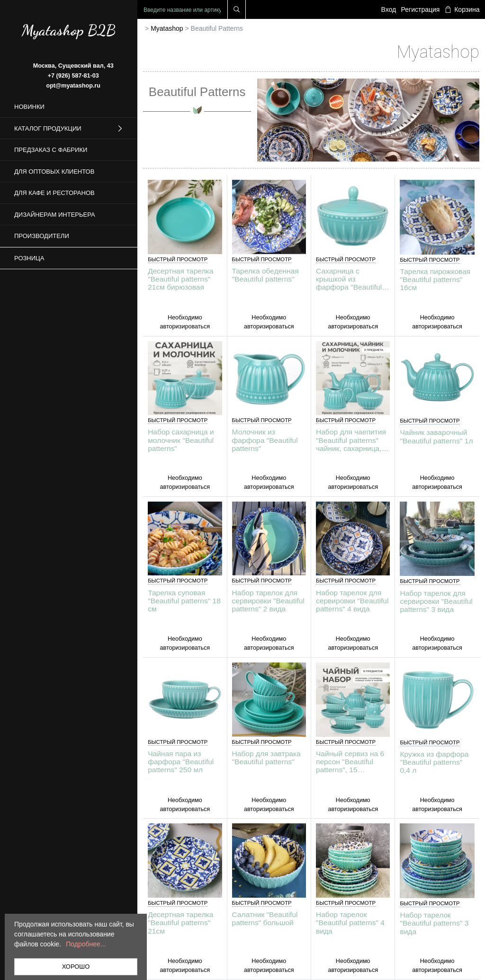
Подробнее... (86, 944)
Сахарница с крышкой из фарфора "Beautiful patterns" (349, 279)
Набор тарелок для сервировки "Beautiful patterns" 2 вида (268, 601)
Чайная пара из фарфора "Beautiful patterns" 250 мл (181, 762)
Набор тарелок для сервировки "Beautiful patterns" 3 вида (436, 601)
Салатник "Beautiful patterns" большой (265, 918)
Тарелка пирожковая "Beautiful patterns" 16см (435, 279)
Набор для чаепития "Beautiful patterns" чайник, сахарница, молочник (351, 440)
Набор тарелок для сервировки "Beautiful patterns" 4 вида (352, 601)
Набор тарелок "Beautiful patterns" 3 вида (434, 923)
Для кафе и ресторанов (54, 193)
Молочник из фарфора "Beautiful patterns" (265, 440)
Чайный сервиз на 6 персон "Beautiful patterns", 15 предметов (350, 762)
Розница (29, 258)
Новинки (29, 107)
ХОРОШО (76, 967)
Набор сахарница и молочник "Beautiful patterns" (181, 440)
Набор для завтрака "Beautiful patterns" (266, 758)
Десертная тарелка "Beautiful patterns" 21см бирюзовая (180, 279)
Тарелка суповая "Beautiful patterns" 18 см (184, 601)
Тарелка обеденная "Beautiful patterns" (265, 275)
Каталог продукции (69, 129)
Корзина (462, 9)
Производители (42, 236)
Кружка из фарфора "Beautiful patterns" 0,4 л (434, 762)
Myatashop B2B (69, 30)
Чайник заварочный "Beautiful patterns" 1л (436, 436)
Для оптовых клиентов (54, 172)
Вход (389, 9)
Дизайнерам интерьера (55, 215)
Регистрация (421, 9)
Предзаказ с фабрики (51, 150)
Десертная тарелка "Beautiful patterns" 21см (180, 923)
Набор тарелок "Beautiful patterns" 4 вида (350, 923)
